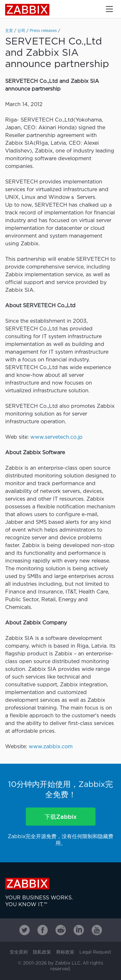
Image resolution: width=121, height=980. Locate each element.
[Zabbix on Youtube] (97, 930)
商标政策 (65, 952)
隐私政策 (42, 952)
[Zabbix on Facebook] (43, 930)
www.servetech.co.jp (56, 437)
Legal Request (95, 952)
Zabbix (27, 10)
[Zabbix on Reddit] (61, 930)
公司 (21, 31)
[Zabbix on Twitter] (25, 930)
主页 (9, 31)
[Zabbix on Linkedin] (79, 930)
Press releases (43, 31)
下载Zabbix (60, 817)
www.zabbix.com (51, 747)
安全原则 (19, 952)
